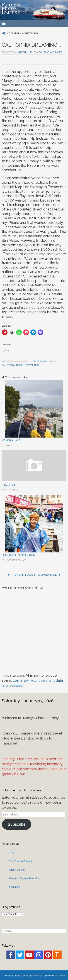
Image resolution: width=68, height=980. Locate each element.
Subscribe (17, 824)
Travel (20, 365)
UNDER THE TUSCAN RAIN (19, 555)
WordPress (38, 976)
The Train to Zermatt (21, 861)
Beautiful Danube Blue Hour (25, 878)
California (8, 365)
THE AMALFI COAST (22, 575)
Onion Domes (17, 870)
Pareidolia (15, 887)
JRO (12, 853)
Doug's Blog (40, 361)
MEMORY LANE (11, 440)
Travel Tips (32, 365)
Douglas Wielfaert (50, 52)
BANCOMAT (9, 485)
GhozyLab (60, 976)
